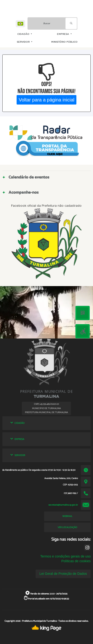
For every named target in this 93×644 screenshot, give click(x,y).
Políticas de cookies (76, 561)
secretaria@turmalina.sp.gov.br (63, 505)
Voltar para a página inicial (47, 100)
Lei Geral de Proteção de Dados (63, 574)
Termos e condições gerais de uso (65, 556)
